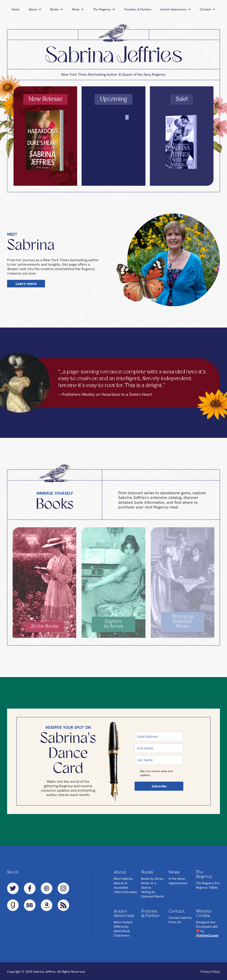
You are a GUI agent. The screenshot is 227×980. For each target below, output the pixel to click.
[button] (35, 9)
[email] (159, 736)
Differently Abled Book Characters (122, 931)
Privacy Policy (210, 972)
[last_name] (159, 760)
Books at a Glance (149, 885)
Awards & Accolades (121, 885)
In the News (177, 879)
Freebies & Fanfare (138, 9)
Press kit (175, 922)
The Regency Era (208, 883)
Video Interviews (125, 892)
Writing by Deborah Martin (153, 894)
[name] (159, 748)
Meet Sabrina (123, 879)
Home (16, 9)
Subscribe (159, 786)
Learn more (26, 284)
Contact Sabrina (180, 918)
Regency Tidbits (207, 887)
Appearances (178, 883)
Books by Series (152, 879)
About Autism (123, 922)
